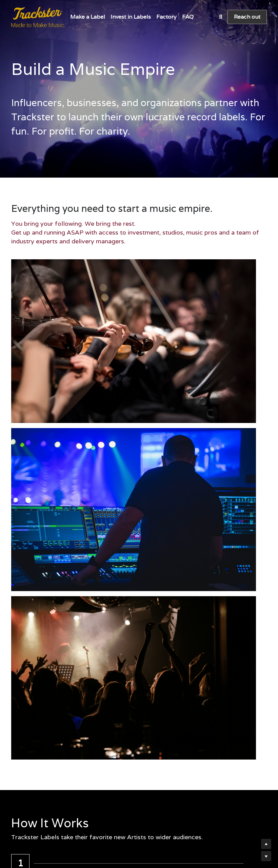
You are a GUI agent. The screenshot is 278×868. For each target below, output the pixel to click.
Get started (73, 714)
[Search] (221, 17)
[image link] (38, 16)
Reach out (247, 17)
